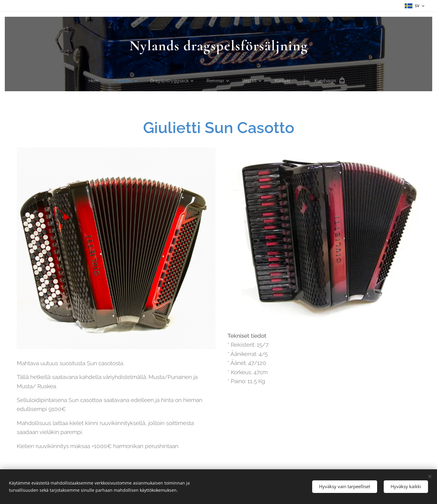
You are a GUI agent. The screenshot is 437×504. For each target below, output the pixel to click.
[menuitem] (95, 81)
